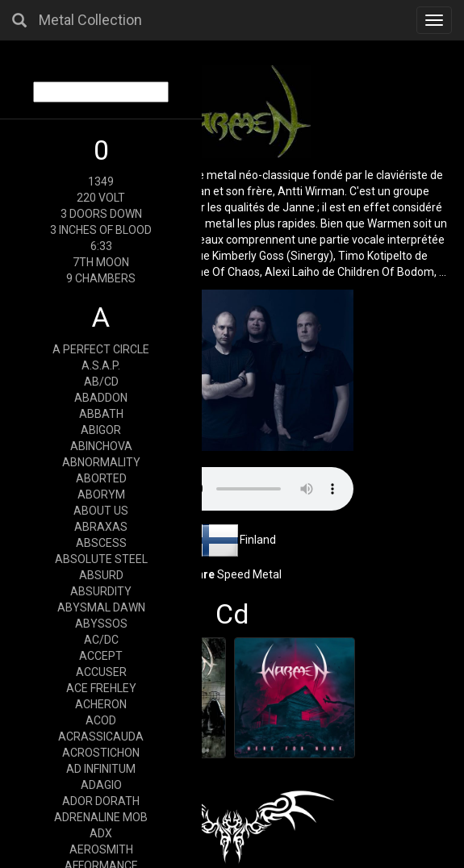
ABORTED (101, 478)
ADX (101, 833)
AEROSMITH (101, 849)
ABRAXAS (101, 527)
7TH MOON (101, 262)
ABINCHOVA (101, 446)
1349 (101, 182)
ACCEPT (101, 656)
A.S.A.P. (101, 365)
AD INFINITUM (101, 769)
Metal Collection (90, 20)
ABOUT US (101, 511)
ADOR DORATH (101, 801)
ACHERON (101, 704)
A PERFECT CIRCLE (101, 349)
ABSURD (101, 575)
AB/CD (101, 382)
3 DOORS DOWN (101, 214)
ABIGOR (101, 430)
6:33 (101, 246)
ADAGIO (101, 785)
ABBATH (101, 414)
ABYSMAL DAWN (101, 607)
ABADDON (101, 398)
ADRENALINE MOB (101, 817)
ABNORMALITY (101, 462)
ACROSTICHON (101, 753)
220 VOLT (101, 198)
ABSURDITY (101, 591)
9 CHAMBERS (101, 278)
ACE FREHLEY (101, 688)
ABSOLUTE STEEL (101, 559)
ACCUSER (101, 672)
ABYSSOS (101, 624)
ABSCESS (101, 543)
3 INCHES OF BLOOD (101, 230)
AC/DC (101, 640)
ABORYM (101, 495)
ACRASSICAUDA (101, 737)
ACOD (101, 720)
